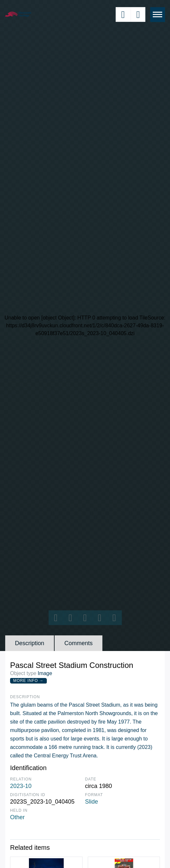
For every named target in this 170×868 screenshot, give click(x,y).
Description (30, 643)
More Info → (28, 681)
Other (17, 817)
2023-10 (21, 786)
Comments (78, 643)
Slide (92, 802)
